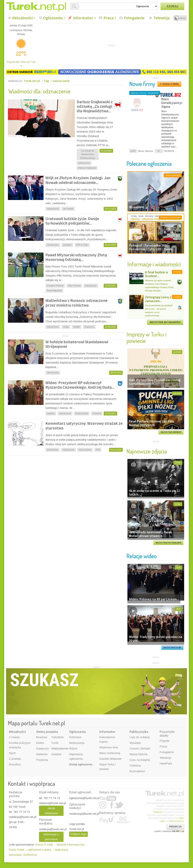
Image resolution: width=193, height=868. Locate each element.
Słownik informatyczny (70, 844)
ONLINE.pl (178, 831)
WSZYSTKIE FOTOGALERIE (168, 543)
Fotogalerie (134, 18)
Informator (83, 18)
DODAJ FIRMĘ (171, 84)
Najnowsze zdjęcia (147, 451)
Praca (108, 18)
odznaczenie (61, 81)
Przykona (42, 760)
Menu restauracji (110, 753)
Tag (46, 81)
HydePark (166, 763)
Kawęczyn (43, 748)
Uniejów (56, 754)
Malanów (42, 754)
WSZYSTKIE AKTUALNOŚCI (165, 322)
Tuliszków (57, 737)
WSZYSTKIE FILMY (172, 648)
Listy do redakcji (140, 737)
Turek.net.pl (32, 81)
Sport (12, 753)
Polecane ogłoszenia (149, 163)
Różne (73, 748)
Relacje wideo (142, 556)
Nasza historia (138, 754)
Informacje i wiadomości (154, 264)
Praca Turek (16, 850)
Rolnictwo (75, 737)
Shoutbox (15, 764)
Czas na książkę (140, 760)
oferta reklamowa (51, 811)
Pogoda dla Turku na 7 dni (21, 64)
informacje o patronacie (51, 837)
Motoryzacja (77, 743)
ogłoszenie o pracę (40, 850)
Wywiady (135, 743)
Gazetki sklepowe (110, 759)
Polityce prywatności (176, 821)
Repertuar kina (109, 747)
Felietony (135, 765)
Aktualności (22, 18)
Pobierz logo (79, 834)
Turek (55, 743)
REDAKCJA (175, 826)
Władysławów (60, 748)
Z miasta (14, 737)
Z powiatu (15, 759)
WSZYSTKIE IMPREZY (171, 432)
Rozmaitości (137, 771)
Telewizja (162, 18)
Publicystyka (139, 732)
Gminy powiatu (47, 732)
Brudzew (42, 737)
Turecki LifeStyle (140, 748)
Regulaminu (158, 812)
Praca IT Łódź (44, 844)
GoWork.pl (30, 855)
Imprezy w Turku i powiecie (146, 337)
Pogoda (165, 741)
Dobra (40, 743)
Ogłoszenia (53, 18)
